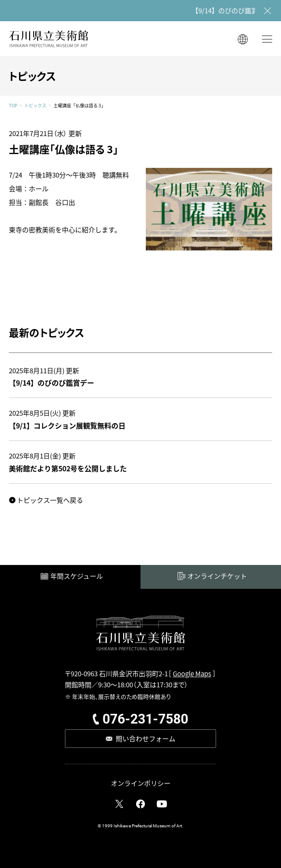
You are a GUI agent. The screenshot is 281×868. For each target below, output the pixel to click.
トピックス (35, 106)
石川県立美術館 (49, 39)
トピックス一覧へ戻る (50, 500)
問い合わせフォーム (146, 738)
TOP (13, 106)
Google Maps (192, 673)
